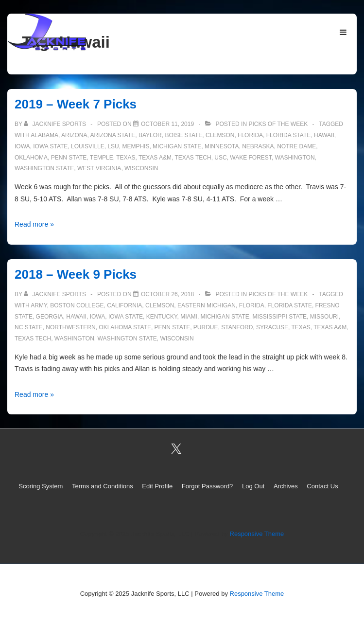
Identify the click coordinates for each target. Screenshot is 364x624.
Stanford (237, 327)
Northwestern (70, 327)
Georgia (50, 317)
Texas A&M (155, 158)
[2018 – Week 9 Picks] (167, 294)
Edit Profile (157, 486)
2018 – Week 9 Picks (76, 274)
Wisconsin (141, 168)
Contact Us (322, 486)
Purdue (206, 327)
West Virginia (99, 168)
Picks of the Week (278, 124)
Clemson (220, 135)
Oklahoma (31, 158)
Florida (250, 135)
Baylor (150, 135)
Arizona (74, 135)
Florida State (289, 135)
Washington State (44, 168)
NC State (29, 327)
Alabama (44, 135)
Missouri (324, 317)
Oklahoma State (125, 327)
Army (39, 305)
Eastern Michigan (207, 305)
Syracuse (272, 327)
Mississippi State (279, 317)
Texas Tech (193, 158)
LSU (113, 146)
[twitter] (176, 449)
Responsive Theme (257, 534)
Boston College (77, 305)
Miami (189, 317)
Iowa (22, 146)
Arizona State (113, 135)
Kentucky (162, 317)
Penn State (69, 158)
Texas (126, 158)
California (124, 305)
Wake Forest (251, 158)
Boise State (183, 135)
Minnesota (222, 146)
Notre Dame (296, 146)
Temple (102, 158)
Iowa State (50, 146)
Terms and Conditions (103, 486)
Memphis (136, 146)
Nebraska (258, 146)
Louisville (88, 146)
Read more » (34, 224)
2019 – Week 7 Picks (76, 104)
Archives (286, 486)
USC (220, 158)
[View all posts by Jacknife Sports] (56, 124)
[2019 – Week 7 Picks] (167, 124)
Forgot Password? (208, 486)
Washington (295, 158)
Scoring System (41, 486)
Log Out (253, 486)
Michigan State (177, 146)
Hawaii (324, 135)
